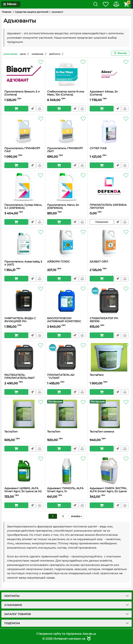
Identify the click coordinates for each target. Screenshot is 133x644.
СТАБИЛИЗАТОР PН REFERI (104, 320)
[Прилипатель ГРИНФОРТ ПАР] (24, 131)
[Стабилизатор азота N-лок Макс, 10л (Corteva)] (66, 74)
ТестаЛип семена (102, 432)
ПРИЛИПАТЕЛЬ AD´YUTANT (61, 377)
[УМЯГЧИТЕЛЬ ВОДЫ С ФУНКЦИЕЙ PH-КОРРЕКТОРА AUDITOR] (24, 301)
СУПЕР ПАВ (98, 148)
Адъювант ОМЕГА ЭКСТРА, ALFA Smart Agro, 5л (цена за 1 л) (108, 492)
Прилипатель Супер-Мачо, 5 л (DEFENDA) (23, 207)
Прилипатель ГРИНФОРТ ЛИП (65, 150)
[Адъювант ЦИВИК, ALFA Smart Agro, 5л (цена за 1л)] (24, 471)
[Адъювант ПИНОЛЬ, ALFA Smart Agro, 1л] (66, 471)
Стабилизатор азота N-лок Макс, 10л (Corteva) (66, 93)
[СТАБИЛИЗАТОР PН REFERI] (109, 301)
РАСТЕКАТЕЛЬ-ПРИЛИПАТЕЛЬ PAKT (19, 377)
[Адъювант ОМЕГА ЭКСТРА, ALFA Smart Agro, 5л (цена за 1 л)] (109, 471)
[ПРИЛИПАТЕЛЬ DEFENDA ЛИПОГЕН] (109, 187)
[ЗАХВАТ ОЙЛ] (109, 244)
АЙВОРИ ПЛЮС (58, 262)
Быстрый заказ (32, 109)
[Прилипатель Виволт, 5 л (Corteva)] (24, 74)
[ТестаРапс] (109, 357)
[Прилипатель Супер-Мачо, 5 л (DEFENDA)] (24, 187)
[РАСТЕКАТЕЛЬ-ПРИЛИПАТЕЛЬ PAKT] (24, 357)
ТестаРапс (97, 375)
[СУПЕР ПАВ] (109, 131)
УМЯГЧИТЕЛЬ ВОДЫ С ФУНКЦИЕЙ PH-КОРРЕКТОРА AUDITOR (21, 322)
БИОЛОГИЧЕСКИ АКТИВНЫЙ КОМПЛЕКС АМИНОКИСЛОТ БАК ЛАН (66, 322)
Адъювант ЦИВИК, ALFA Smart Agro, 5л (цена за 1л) (23, 490)
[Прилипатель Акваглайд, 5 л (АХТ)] (24, 244)
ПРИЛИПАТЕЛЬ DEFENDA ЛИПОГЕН (108, 207)
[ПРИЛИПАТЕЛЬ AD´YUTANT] (66, 357)
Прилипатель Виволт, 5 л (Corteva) (22, 93)
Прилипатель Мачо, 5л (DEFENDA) (63, 207)
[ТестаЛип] (24, 414)
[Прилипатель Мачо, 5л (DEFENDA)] (66, 187)
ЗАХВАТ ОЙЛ (99, 262)
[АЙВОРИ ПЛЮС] (66, 244)
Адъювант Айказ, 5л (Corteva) (104, 93)
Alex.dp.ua (89, 634)
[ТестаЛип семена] (109, 414)
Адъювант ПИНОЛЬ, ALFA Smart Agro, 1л (65, 490)
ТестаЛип (11, 432)
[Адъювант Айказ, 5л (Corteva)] (109, 74)
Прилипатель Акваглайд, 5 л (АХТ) (23, 263)
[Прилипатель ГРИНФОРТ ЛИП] (66, 131)
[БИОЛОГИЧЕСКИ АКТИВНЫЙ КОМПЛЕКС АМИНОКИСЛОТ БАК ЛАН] (66, 301)
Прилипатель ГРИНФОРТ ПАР (22, 150)
